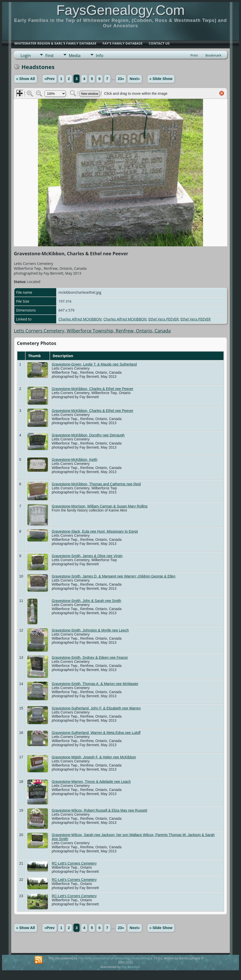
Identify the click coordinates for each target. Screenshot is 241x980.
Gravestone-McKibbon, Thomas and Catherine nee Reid (96, 484)
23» (121, 79)
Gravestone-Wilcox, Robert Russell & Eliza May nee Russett (99, 810)
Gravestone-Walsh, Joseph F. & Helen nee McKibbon (94, 757)
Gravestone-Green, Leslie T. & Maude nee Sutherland (94, 364)
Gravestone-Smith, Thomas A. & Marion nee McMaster (95, 684)
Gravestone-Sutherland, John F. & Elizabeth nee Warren (96, 708)
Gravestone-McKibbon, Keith (75, 460)
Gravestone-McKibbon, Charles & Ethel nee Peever (93, 389)
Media (75, 56)
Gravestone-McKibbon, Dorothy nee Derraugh (88, 435)
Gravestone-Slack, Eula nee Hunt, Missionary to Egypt (95, 531)
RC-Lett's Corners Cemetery (74, 863)
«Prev (49, 79)
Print (194, 55)
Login (26, 56)
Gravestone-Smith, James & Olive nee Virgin (87, 556)
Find (49, 56)
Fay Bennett (131, 967)
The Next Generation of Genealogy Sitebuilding (114, 958)
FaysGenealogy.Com (121, 10)
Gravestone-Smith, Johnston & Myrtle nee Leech (90, 630)
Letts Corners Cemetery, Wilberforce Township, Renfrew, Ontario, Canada (92, 331)
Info (100, 56)
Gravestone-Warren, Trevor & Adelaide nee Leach (91, 782)
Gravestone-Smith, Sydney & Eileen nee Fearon (90, 657)
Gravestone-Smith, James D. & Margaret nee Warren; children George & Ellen (114, 576)
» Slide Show (161, 79)
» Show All (26, 79)
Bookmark (213, 55)
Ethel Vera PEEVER (163, 319)
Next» (135, 79)
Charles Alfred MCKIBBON (80, 319)
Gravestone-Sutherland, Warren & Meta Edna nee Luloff (96, 733)
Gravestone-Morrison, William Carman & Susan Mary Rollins (100, 506)
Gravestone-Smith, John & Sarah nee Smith (86, 601)
